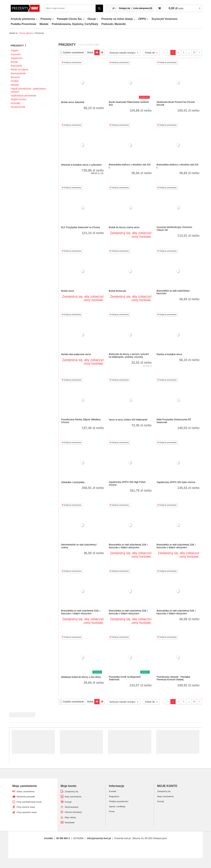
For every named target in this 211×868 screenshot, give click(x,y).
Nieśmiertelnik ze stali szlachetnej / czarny (79, 546)
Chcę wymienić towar (27, 812)
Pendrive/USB (18, 107)
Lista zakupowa (143, 8)
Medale (44, 24)
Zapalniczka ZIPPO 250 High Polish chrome (127, 483)
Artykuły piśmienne (23, 19)
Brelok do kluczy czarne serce (124, 227)
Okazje (92, 19)
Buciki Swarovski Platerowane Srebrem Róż (129, 103)
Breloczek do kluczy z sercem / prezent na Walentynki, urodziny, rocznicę (129, 356)
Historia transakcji (73, 812)
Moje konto (69, 786)
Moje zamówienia (73, 797)
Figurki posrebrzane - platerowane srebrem (28, 90)
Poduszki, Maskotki (114, 24)
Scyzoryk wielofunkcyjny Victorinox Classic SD (174, 229)
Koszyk (68, 802)
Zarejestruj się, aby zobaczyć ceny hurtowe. (131, 235)
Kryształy (15, 103)
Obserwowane (72, 807)
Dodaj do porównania (72, 62)
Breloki (14, 62)
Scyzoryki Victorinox (165, 19)
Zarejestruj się (72, 791)
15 (194, 52)
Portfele (15, 81)
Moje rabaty (70, 817)
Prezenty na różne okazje (117, 19)
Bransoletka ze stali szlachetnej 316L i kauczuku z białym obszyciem (128, 546)
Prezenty (46, 19)
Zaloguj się (124, 8)
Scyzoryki (16, 54)
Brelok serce (68, 291)
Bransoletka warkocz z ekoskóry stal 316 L (130, 166)
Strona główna (26, 33)
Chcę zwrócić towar (26, 807)
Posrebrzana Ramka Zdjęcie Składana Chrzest (81, 421)
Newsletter (70, 823)
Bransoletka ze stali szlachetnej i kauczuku (173, 292)
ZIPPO (142, 19)
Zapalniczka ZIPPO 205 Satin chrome (176, 482)
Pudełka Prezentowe (23, 24)
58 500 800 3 (63, 838)
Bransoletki (16, 66)
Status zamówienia (25, 791)
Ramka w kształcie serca (169, 354)
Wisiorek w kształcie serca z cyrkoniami (81, 165)
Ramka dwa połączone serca (76, 354)
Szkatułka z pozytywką (73, 482)
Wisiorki (15, 85)
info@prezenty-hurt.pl (99, 838)
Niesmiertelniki (18, 73)
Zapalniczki (16, 58)
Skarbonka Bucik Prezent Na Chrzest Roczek (176, 103)
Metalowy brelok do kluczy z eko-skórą (81, 677)
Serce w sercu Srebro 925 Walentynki (128, 420)
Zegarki (15, 51)
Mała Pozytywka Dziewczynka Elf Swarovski (174, 421)
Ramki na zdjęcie (20, 69)
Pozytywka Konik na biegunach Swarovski (125, 678)
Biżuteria (15, 77)
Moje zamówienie (25, 786)
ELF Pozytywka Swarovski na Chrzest (81, 227)
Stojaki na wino (18, 99)
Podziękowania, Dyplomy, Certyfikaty (75, 24)
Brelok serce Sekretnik (73, 102)
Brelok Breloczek (117, 291)
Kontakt (48, 838)
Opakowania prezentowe (23, 96)
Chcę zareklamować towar (29, 802)
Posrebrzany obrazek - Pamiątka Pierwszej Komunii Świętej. (173, 678)
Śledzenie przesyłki (26, 797)
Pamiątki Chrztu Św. (69, 19)
